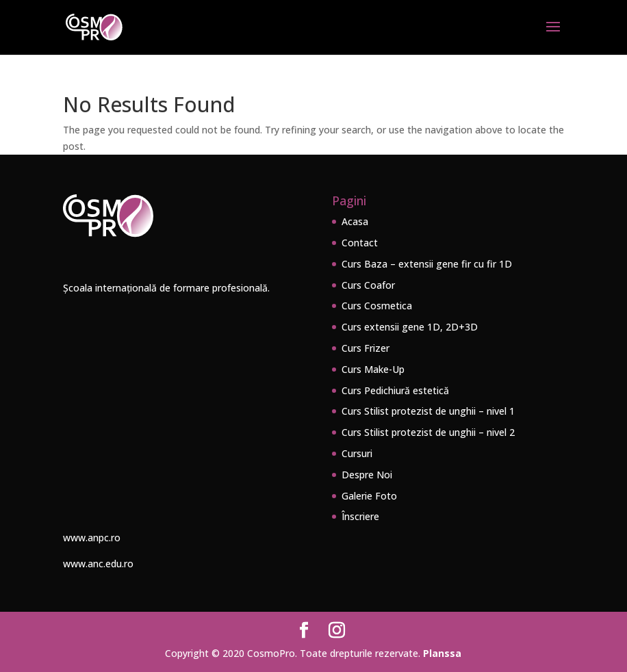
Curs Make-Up (373, 369)
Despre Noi (367, 475)
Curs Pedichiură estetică (395, 390)
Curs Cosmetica (377, 306)
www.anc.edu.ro (98, 564)
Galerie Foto (369, 496)
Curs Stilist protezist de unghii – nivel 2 (428, 432)
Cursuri (357, 453)
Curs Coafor (368, 285)
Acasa (355, 221)
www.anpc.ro (92, 538)
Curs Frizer (366, 348)
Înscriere (360, 516)
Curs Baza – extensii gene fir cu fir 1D (427, 264)
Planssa (442, 653)
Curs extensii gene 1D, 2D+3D (410, 327)
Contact (360, 243)
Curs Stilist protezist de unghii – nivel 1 (428, 411)
